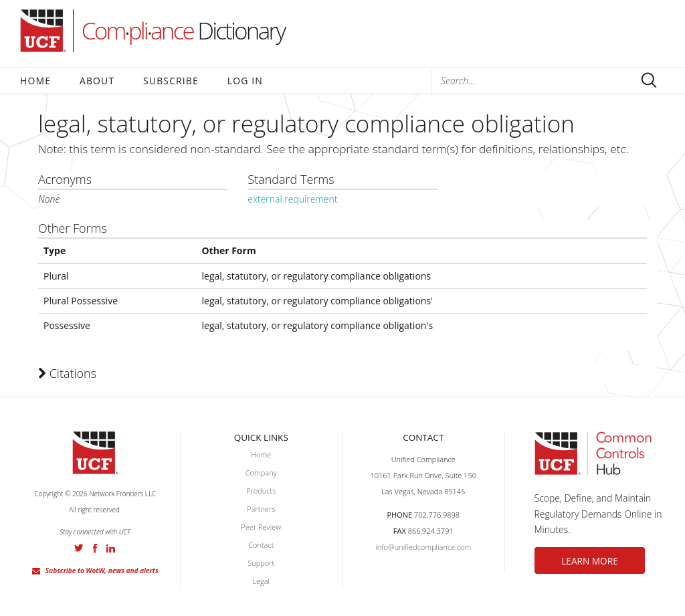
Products (261, 491)
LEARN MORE (595, 561)
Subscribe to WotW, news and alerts (102, 571)
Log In (245, 81)
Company (261, 473)
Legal (261, 581)
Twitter (79, 548)
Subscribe (171, 81)
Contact (261, 545)
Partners (261, 509)
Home (35, 81)
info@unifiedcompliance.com (423, 547)
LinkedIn (111, 548)
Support (261, 563)
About (97, 81)
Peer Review (261, 527)
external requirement (292, 199)
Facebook (95, 548)
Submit (649, 80)
